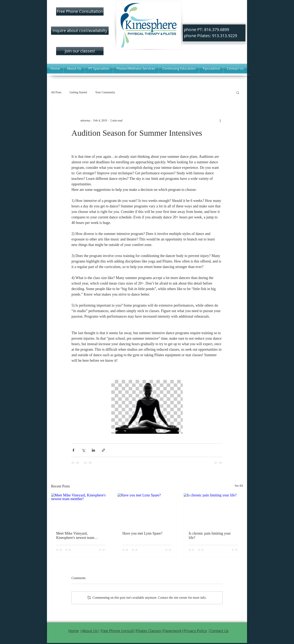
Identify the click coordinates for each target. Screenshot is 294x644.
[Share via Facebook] (73, 450)
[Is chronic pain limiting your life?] (213, 510)
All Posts (56, 92)
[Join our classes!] (80, 51)
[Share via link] (103, 450)
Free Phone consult (117, 631)
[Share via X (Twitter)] (83, 450)
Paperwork (172, 631)
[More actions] (220, 120)
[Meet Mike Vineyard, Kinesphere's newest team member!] (81, 510)
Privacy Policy (195, 631)
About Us (90, 631)
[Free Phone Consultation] (80, 11)
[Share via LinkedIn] (93, 450)
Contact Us (219, 631)
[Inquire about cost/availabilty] (80, 31)
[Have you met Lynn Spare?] (147, 510)
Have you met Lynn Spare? (143, 533)
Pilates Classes (148, 631)
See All (239, 486)
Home (74, 631)
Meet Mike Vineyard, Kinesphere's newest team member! (75, 536)
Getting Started (78, 92)
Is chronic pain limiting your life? (210, 536)
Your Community (105, 92)
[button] (74, 69)
